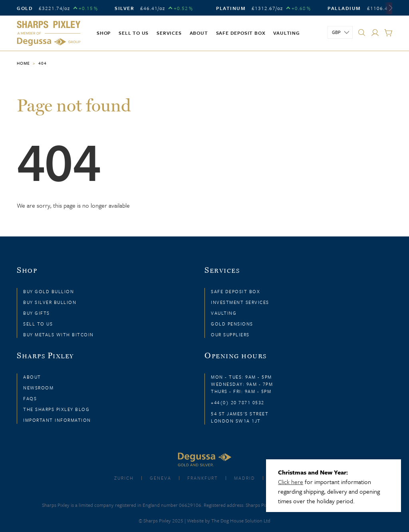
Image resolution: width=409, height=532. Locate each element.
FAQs (30, 398)
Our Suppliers (230, 334)
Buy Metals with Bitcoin (59, 334)
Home (23, 63)
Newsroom (38, 388)
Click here (291, 482)
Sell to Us (38, 324)
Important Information (57, 420)
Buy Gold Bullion (49, 291)
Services (169, 33)
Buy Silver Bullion (50, 302)
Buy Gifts (37, 313)
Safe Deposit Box (241, 33)
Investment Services (240, 302)
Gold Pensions (232, 324)
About (199, 33)
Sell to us (134, 33)
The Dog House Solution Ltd (241, 520)
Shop (104, 33)
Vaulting (286, 33)
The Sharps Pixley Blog (56, 409)
